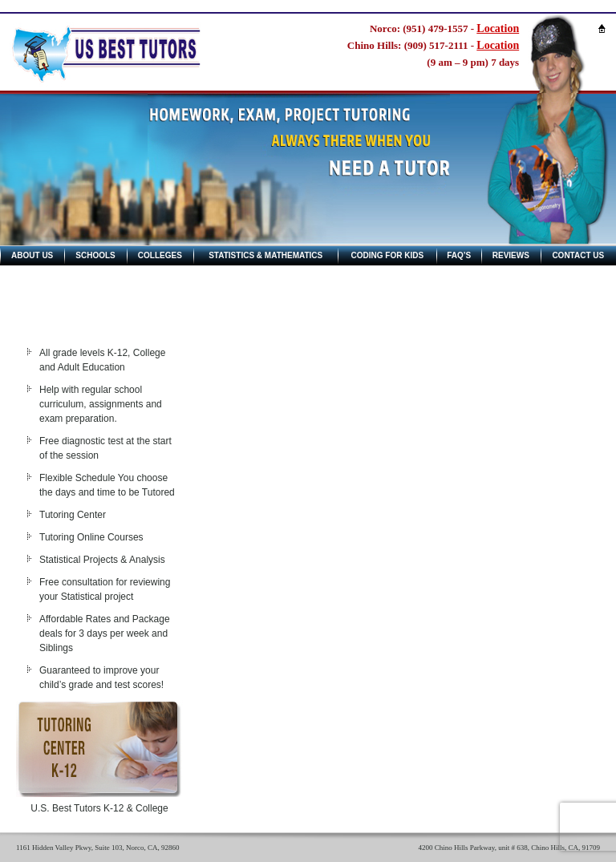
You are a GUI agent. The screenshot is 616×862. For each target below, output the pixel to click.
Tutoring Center (73, 515)
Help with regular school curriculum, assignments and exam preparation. (101, 404)
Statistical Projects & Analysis (102, 560)
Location (498, 28)
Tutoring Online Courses (91, 537)
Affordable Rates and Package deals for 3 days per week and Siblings (105, 633)
